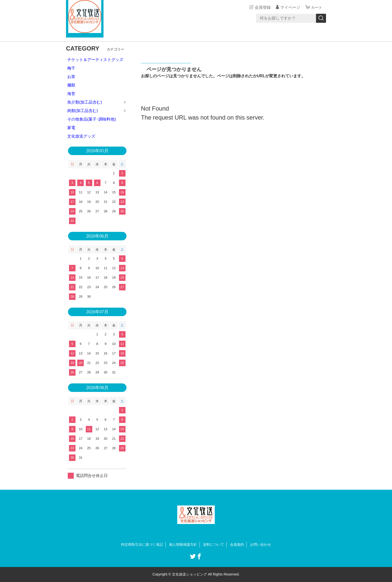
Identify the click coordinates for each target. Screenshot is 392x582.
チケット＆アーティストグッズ (95, 60)
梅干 (71, 68)
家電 (71, 128)
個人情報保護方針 (183, 544)
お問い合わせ (260, 544)
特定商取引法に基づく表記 (142, 544)
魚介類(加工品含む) (85, 102)
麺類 (71, 85)
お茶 (71, 77)
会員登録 (262, 7)
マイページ (289, 7)
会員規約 (237, 544)
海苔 (71, 94)
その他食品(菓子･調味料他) (92, 119)
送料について (213, 544)
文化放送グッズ (81, 136)
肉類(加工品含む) (83, 111)
